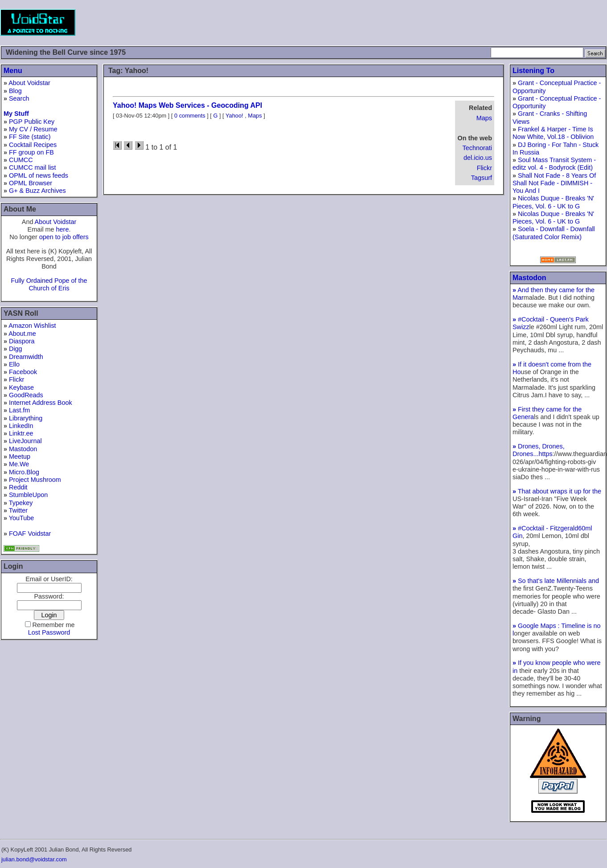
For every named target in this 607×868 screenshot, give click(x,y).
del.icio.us (478, 158)
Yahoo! (234, 116)
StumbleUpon (28, 495)
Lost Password (49, 632)
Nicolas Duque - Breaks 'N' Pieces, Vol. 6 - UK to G (553, 202)
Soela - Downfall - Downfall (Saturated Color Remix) (554, 233)
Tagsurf (482, 178)
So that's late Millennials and (556, 581)
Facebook (23, 372)
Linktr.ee (21, 433)
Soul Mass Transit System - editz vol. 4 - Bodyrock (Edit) (554, 164)
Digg (16, 349)
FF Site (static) (30, 137)
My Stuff (16, 114)
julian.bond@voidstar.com (34, 859)
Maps (484, 118)
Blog (15, 91)
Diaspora (22, 341)
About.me (22, 334)
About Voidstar (29, 83)
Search (19, 98)
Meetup (20, 456)
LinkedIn (21, 426)
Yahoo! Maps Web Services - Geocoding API (187, 105)
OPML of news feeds (39, 175)
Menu (13, 71)
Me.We (19, 464)
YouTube (22, 518)
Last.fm (19, 410)
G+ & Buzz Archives (37, 191)
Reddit (18, 487)
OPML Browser (31, 183)
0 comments (190, 116)
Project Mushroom (35, 480)
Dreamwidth (26, 357)
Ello (14, 364)
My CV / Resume (33, 129)
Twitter (18, 510)
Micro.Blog (24, 472)
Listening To (533, 71)
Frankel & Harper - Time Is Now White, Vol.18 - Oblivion (553, 133)
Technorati (477, 148)
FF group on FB (31, 152)
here (63, 229)
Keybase (21, 387)
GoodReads (26, 395)
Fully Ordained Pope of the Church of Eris (49, 284)
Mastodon (23, 449)
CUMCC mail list (33, 167)
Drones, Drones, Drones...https (539, 450)
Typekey (21, 503)
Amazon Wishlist (32, 326)
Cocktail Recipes (33, 145)
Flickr (16, 379)
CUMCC (21, 160)
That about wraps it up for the (557, 491)
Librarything (26, 418)
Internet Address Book (41, 403)
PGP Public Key (32, 122)
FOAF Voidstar (30, 534)
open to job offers (64, 237)
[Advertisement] (445, 22)
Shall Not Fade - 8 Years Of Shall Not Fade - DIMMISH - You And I (554, 183)
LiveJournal (25, 441)
